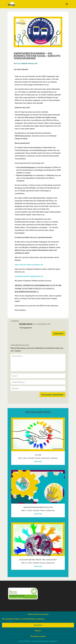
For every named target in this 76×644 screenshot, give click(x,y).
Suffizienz (54, 458)
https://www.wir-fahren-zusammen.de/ (29, 265)
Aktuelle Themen (28, 63)
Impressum (53, 641)
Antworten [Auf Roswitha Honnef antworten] (59, 334)
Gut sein (38, 455)
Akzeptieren (38, 625)
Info (36, 63)
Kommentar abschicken (52, 395)
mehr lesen (38, 462)
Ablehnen (38, 631)
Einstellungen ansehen (38, 636)
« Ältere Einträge (17, 574)
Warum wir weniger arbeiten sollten (38, 507)
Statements (46, 458)
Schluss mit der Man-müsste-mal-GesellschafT (38, 560)
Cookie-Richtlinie (25, 641)
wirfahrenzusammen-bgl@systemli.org (29, 276)
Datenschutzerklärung (40, 641)
